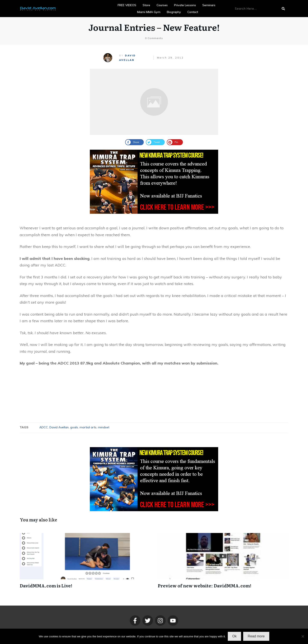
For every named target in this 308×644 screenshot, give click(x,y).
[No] (303, 636)
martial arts (88, 427)
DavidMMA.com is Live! (46, 585)
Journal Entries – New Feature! (154, 27)
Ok (234, 636)
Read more (256, 636)
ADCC (44, 427)
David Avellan (59, 427)
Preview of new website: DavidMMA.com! (204, 585)
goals (74, 427)
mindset (104, 427)
